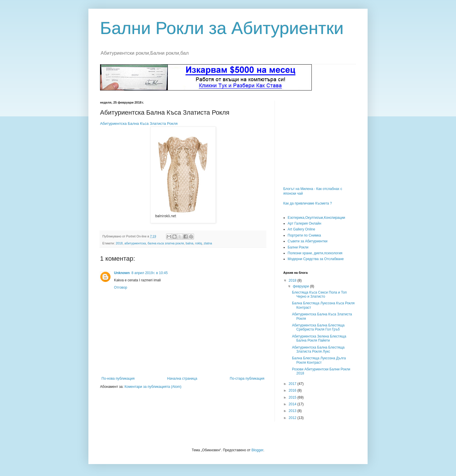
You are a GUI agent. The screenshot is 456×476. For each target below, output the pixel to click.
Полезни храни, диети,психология (315, 253)
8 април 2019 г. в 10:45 (150, 273)
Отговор (121, 287)
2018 (119, 243)
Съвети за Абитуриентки (308, 241)
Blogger (258, 450)
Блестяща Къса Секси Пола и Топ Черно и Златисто (319, 294)
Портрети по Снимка (304, 235)
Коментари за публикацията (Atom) (153, 387)
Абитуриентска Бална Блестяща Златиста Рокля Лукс (318, 349)
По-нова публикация (118, 379)
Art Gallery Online (301, 229)
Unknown (122, 273)
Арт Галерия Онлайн (304, 223)
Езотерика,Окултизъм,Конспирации (316, 218)
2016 (293, 390)
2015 (293, 397)
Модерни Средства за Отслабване (316, 259)
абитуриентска (135, 243)
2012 (293, 418)
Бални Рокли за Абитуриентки (222, 28)
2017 (293, 384)
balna (189, 243)
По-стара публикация (247, 379)
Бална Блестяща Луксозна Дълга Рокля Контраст (319, 360)
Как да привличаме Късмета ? (308, 203)
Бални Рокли (298, 247)
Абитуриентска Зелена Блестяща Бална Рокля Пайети (319, 338)
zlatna (208, 243)
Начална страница (182, 379)
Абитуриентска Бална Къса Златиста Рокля (139, 124)
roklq (198, 243)
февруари (301, 286)
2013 (293, 411)
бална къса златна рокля (166, 243)
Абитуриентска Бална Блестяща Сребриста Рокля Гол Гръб (318, 327)
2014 (293, 404)
